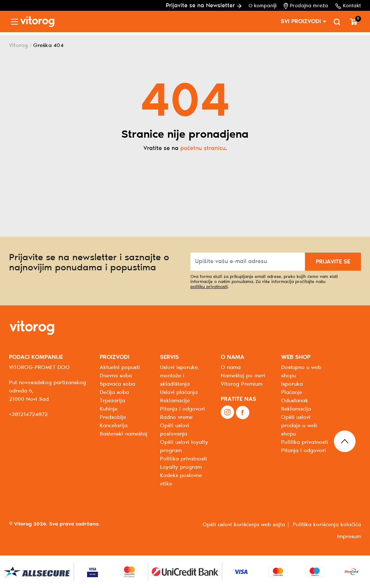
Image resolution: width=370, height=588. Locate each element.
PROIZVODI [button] (115, 357)
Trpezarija (112, 401)
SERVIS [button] (169, 357)
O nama (231, 368)
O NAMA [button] (233, 357)
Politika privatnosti (305, 442)
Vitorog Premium (242, 384)
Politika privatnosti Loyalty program (184, 463)
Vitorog (19, 46)
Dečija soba (114, 392)
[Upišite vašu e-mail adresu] (248, 262)
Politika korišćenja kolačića (327, 525)
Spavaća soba (117, 384)
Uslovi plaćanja (179, 392)
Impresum (349, 537)
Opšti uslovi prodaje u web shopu (299, 426)
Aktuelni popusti (120, 368)
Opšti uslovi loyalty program (184, 447)
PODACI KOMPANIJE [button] (36, 357)
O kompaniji (263, 6)
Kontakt (348, 6)
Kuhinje (109, 409)
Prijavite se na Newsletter (204, 6)
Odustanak (295, 401)
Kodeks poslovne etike (181, 480)
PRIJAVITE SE (333, 262)
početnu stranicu (203, 148)
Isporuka (292, 384)
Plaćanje (292, 392)
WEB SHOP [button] (296, 357)
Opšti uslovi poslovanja (175, 430)
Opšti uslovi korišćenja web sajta (244, 525)
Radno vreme (176, 417)
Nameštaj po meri (243, 376)
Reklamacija (296, 409)
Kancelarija (114, 426)
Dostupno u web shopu (301, 372)
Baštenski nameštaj (124, 434)
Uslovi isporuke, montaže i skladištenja (180, 376)
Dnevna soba (116, 376)
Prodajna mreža (306, 6)
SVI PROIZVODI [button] (301, 22)
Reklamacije (175, 401)
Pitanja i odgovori (182, 409)
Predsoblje (113, 417)
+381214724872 (28, 415)
